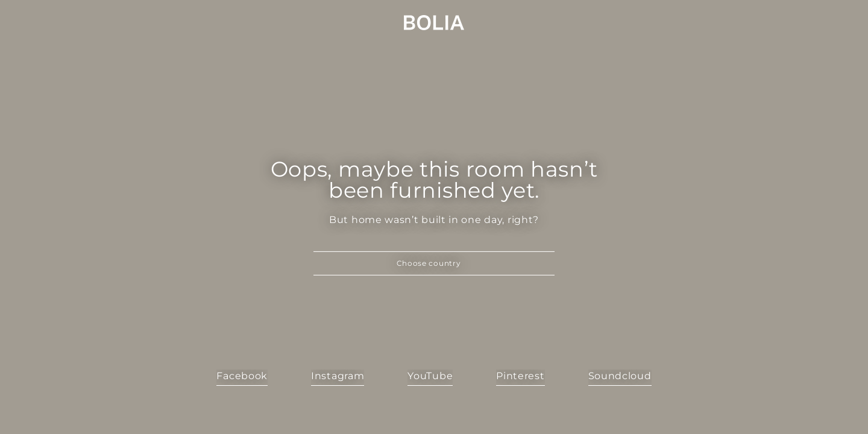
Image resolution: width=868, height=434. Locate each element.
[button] (434, 263)
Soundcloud (620, 376)
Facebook (242, 376)
